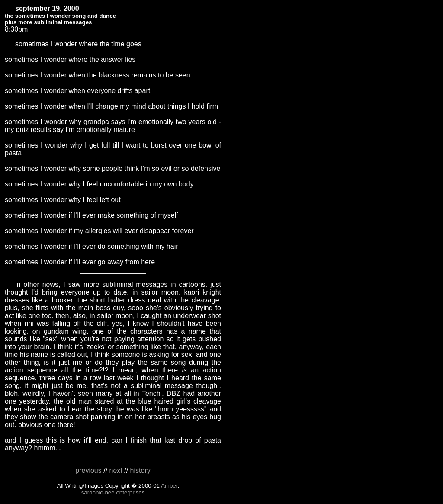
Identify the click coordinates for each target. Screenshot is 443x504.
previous (88, 470)
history (140, 470)
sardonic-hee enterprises (113, 493)
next (116, 470)
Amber (169, 486)
